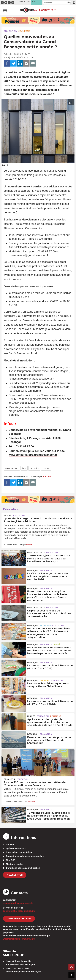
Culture (45, 680)
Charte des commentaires (19, 852)
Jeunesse (24, 31)
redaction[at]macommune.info (18, 903)
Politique (56, 716)
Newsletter (15, 875)
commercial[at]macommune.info (19, 911)
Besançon (33, 570)
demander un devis (19, 919)
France (31, 716)
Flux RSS (11, 860)
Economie (45, 625)
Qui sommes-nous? (16, 848)
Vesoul (8, 515)
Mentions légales (15, 864)
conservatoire (12, 468)
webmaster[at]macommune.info (19, 939)
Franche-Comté (36, 552)
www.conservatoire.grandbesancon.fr (33, 455)
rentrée (46, 468)
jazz (24, 468)
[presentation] (64, 159)
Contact (10, 844)
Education (10, 31)
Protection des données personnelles (25, 856)
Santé (57, 644)
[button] (69, 3)
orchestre (34, 468)
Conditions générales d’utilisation (23, 868)
